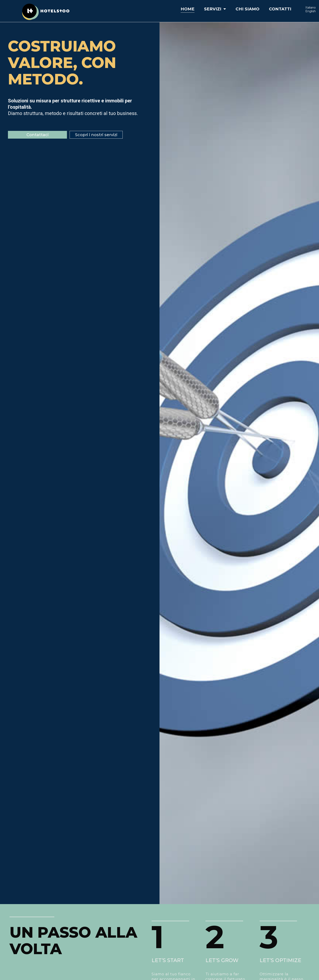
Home (188, 9)
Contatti (280, 9)
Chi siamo (247, 9)
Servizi (215, 9)
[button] (37, 135)
